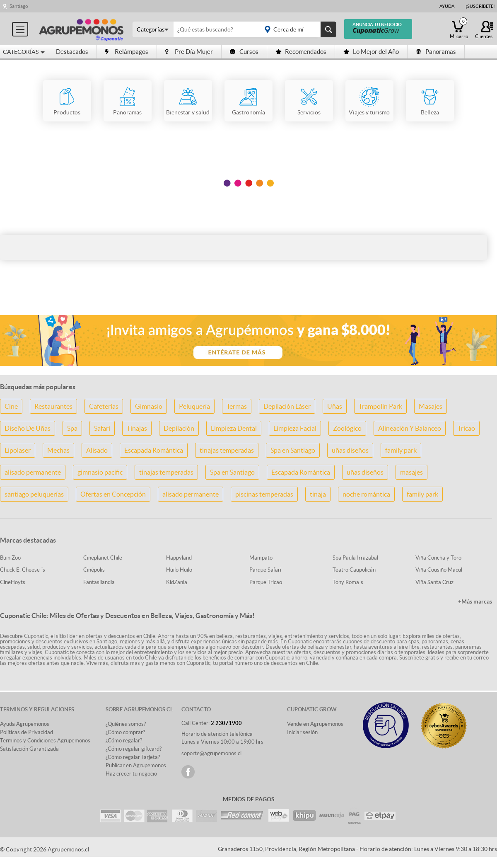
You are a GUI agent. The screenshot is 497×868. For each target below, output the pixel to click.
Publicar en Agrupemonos (136, 765)
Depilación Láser (287, 406)
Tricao (466, 428)
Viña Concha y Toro (438, 558)
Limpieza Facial (295, 428)
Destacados (72, 52)
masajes (411, 472)
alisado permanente (33, 472)
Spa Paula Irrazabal (355, 558)
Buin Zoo (10, 558)
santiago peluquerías (34, 494)
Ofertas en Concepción (113, 494)
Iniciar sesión (302, 732)
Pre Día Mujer (189, 52)
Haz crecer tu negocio (131, 774)
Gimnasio (149, 406)
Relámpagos (127, 52)
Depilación (179, 428)
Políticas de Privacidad (27, 732)
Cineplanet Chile (103, 558)
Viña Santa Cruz (434, 582)
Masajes (431, 406)
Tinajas (137, 428)
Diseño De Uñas (28, 428)
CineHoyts (13, 582)
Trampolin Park (380, 406)
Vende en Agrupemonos (315, 724)
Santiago (19, 6)
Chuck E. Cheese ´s (23, 570)
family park (401, 450)
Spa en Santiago (293, 450)
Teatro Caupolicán (354, 570)
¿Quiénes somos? (126, 724)
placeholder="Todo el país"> (298, 29)
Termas (237, 406)
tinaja (318, 494)
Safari (102, 428)
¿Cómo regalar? (124, 741)
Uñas (335, 406)
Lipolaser (18, 450)
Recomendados (301, 52)
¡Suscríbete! (480, 6)
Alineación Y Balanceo (410, 428)
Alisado (97, 450)
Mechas (58, 450)
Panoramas (436, 52)
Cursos (244, 52)
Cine (11, 406)
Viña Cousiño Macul (439, 570)
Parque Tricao (266, 582)
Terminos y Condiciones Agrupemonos (45, 741)
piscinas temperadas (264, 494)
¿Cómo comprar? (125, 732)
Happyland (179, 558)
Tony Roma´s (348, 582)
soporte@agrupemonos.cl (211, 753)
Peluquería (194, 406)
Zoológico (347, 428)
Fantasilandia (99, 582)
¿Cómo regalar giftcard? (134, 749)
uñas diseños (350, 450)
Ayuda (447, 6)
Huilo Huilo (179, 570)
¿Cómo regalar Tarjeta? (133, 757)
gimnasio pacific (100, 472)
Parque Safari (265, 570)
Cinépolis (94, 570)
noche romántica (366, 494)
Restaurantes (53, 406)
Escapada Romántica (154, 450)
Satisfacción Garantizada (29, 749)
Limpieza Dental (234, 428)
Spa (72, 428)
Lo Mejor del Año (371, 52)
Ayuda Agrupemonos (25, 724)
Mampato (261, 558)
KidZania (177, 582)
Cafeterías (104, 406)
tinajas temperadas (227, 450)
